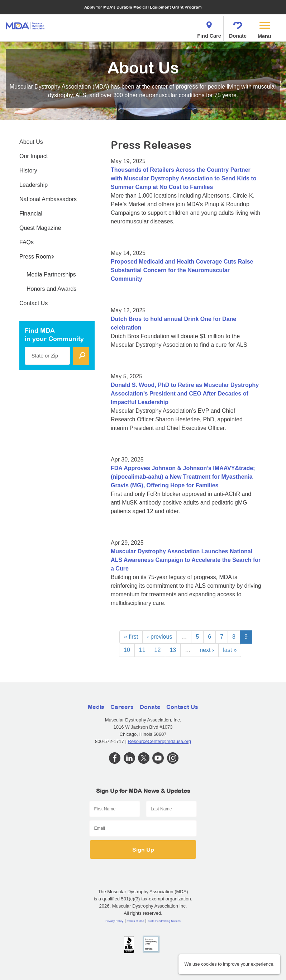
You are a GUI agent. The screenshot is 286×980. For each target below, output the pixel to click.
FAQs (27, 242)
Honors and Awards (51, 289)
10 (127, 650)
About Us (31, 142)
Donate (238, 28)
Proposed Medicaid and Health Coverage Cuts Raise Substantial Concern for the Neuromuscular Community (182, 270)
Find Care (209, 28)
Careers (122, 707)
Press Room (37, 257)
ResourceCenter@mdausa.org (160, 741)
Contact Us (34, 303)
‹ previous (159, 637)
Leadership (34, 185)
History (28, 171)
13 (173, 650)
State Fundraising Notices (164, 921)
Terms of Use (136, 921)
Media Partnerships (51, 274)
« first (131, 637)
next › (207, 650)
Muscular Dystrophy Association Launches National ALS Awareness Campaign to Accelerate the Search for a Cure (186, 560)
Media (96, 707)
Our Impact (34, 156)
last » (230, 650)
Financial (31, 214)
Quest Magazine (40, 228)
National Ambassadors (48, 199)
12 (158, 650)
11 (142, 650)
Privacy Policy (114, 921)
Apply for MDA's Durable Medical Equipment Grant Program (143, 7)
